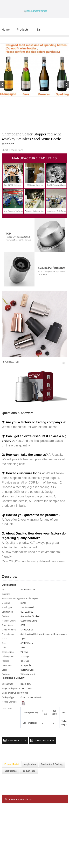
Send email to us (17, 740)
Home (6, 29)
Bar (39, 29)
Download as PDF (44, 740)
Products (23, 29)
